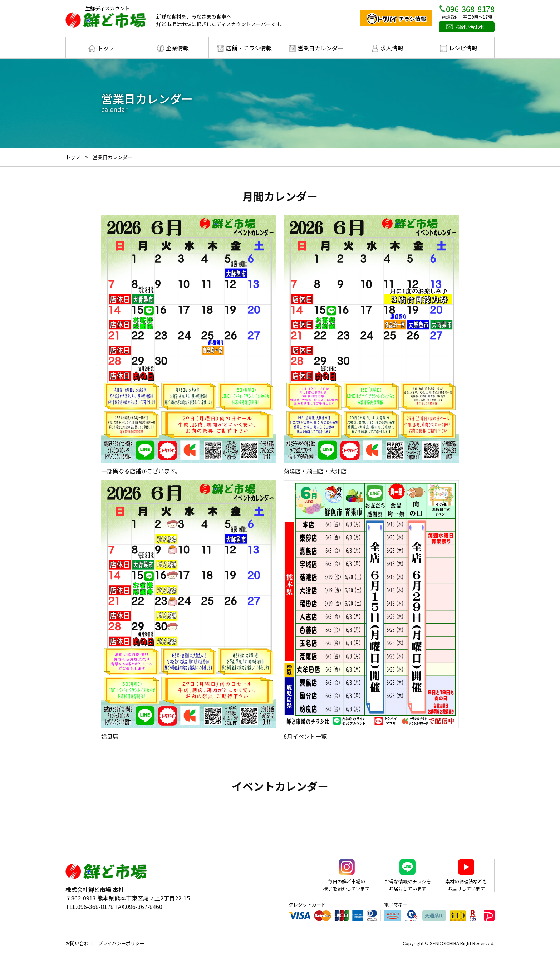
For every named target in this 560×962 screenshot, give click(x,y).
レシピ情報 (463, 48)
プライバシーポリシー (121, 943)
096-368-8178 (470, 9)
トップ (106, 48)
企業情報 (177, 48)
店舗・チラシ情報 (249, 48)
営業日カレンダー (320, 48)
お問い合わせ (470, 27)
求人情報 (392, 48)
